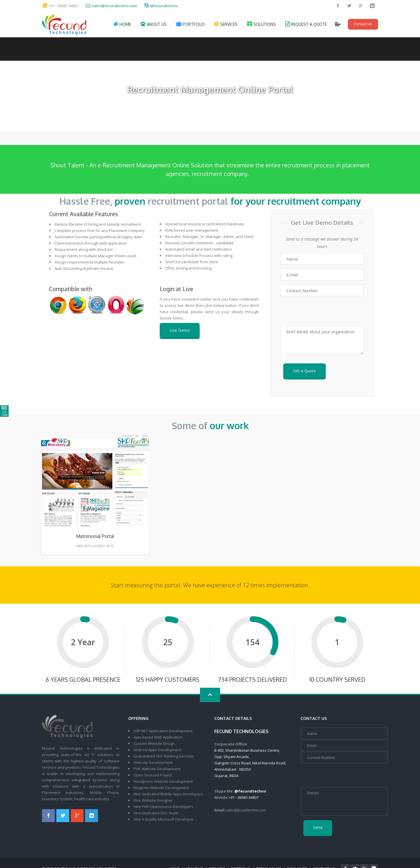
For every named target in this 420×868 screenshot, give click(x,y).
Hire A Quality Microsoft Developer (164, 819)
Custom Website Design (154, 743)
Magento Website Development (161, 788)
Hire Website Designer (153, 800)
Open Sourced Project (153, 775)
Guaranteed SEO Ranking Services (164, 756)
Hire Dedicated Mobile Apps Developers (168, 794)
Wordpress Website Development (163, 781)
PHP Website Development (157, 769)
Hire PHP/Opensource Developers (163, 807)
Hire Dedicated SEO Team (156, 813)
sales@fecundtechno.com (114, 6)
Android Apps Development (158, 750)
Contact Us (363, 24)
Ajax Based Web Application (158, 737)
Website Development (153, 762)
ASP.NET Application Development (163, 731)
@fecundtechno (164, 6)
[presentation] (322, 311)
